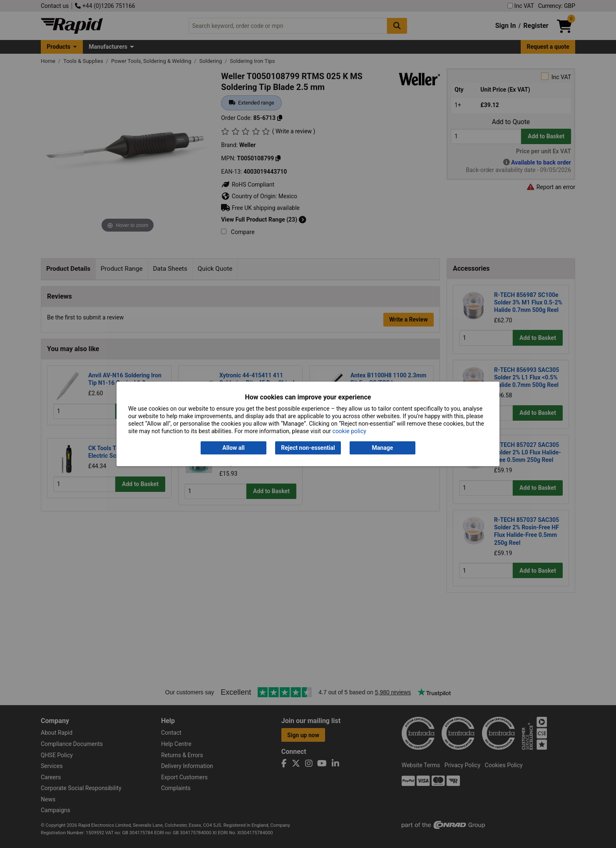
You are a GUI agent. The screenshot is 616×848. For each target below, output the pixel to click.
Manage (383, 448)
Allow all (233, 448)
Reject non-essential (308, 448)
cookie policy (349, 431)
